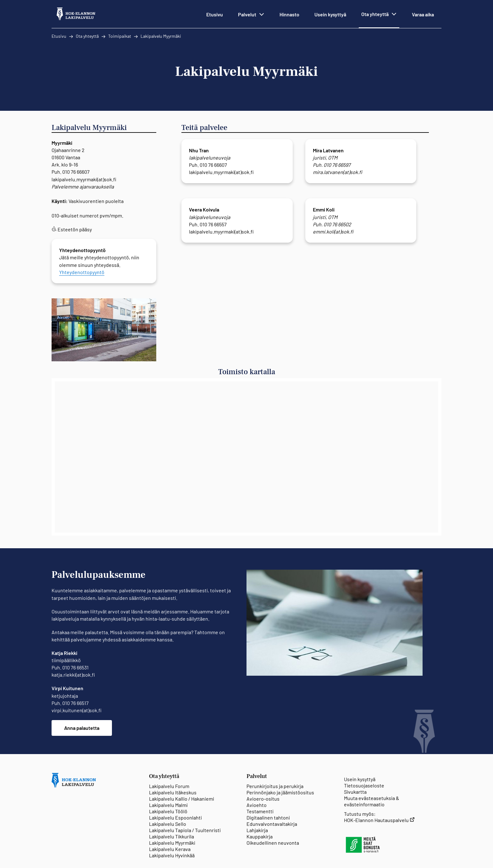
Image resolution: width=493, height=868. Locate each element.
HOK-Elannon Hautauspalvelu (379, 820)
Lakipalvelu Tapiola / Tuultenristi (185, 830)
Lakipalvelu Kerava (170, 849)
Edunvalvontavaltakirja (272, 824)
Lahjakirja (257, 830)
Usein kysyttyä (360, 779)
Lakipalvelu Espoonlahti (175, 817)
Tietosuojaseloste (364, 785)
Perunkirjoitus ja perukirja (275, 786)
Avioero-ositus (263, 799)
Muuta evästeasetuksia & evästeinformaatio (372, 801)
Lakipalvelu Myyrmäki (161, 36)
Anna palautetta (82, 728)
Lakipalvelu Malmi (168, 805)
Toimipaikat (120, 36)
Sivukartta (355, 792)
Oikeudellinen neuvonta (273, 843)
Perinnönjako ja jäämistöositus (280, 792)
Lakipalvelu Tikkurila (172, 836)
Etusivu (59, 36)
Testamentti (260, 811)
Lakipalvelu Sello (168, 824)
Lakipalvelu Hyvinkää (172, 855)
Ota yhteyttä (87, 36)
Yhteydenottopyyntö (82, 272)
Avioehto (257, 805)
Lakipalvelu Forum (169, 786)
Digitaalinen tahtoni (268, 817)
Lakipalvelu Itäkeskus (173, 792)
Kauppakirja (260, 836)
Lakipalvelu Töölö (168, 811)
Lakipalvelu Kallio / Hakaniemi (182, 799)
